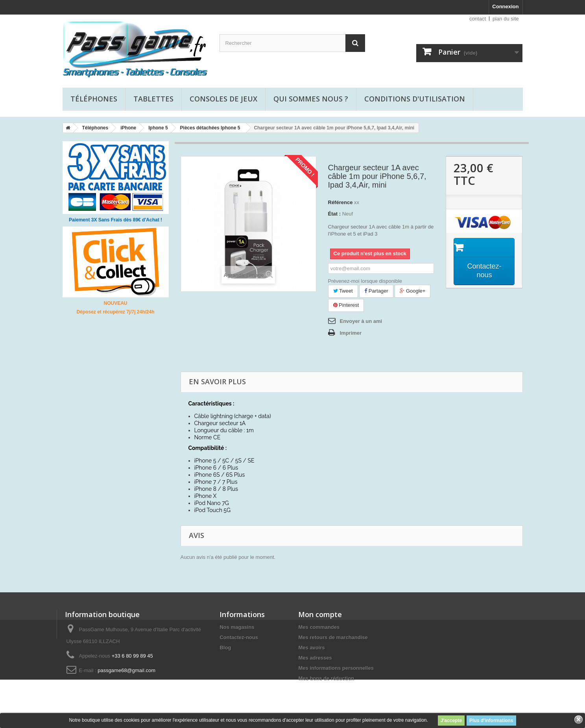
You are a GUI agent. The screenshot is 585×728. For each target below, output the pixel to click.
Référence (340, 202)
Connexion (505, 6)
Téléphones (94, 99)
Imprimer (351, 333)
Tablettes (153, 99)
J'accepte (451, 721)
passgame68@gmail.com (126, 670)
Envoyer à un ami (361, 321)
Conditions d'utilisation (415, 99)
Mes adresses (315, 658)
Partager (376, 291)
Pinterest (346, 305)
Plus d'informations (491, 721)
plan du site (506, 19)
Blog (225, 648)
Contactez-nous (239, 637)
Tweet (343, 291)
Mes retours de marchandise (333, 637)
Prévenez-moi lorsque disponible (365, 281)
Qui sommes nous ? (311, 99)
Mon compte (320, 614)
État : (335, 214)
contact (478, 19)
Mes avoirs (311, 648)
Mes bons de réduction (326, 678)
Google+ (412, 291)
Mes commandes (319, 627)
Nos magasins (237, 627)
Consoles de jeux (223, 99)
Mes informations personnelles (336, 668)
